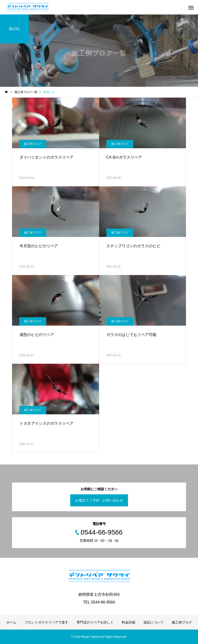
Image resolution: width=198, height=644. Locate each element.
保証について (153, 622)
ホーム (11, 622)
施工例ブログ (33, 144)
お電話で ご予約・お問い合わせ (99, 500)
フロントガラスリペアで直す (46, 622)
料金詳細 (128, 622)
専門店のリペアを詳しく (95, 622)
